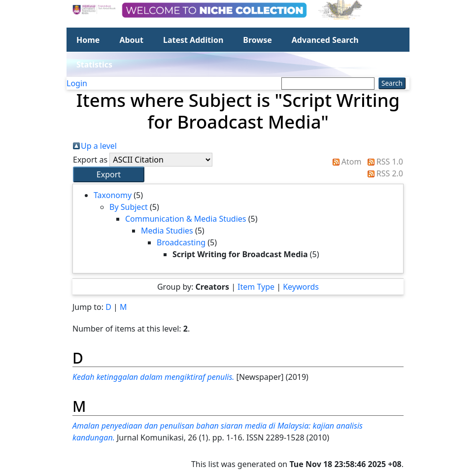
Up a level (99, 146)
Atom (352, 162)
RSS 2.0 (390, 173)
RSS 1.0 (390, 162)
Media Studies (167, 231)
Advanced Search (325, 40)
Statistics (94, 65)
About (131, 40)
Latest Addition (193, 40)
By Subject (129, 207)
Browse (257, 40)
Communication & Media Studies (186, 219)
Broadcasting (181, 242)
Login (77, 83)
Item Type (256, 287)
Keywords (301, 287)
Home (88, 40)
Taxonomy (113, 195)
